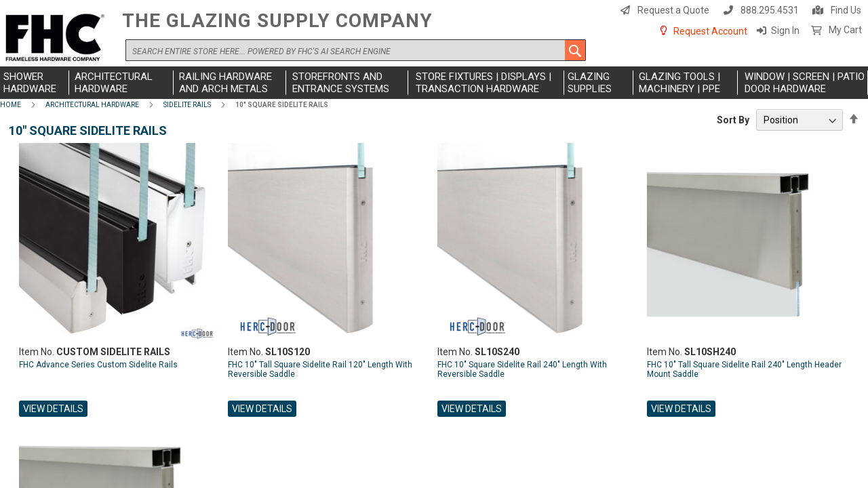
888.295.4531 (770, 10)
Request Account (710, 31)
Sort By (733, 120)
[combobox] (356, 50)
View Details (53, 409)
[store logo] (58, 38)
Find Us (846, 10)
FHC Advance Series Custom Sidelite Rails (98, 365)
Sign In (785, 30)
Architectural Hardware (92, 105)
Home (11, 105)
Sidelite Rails (187, 105)
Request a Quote (673, 10)
